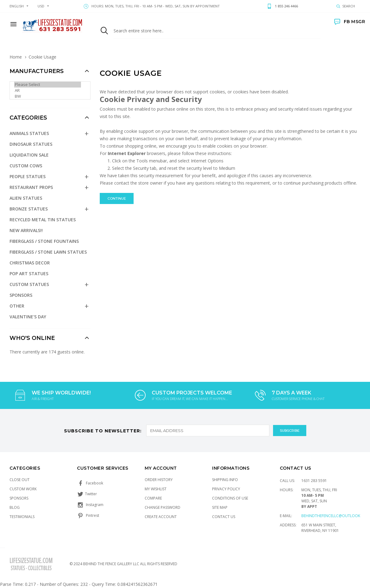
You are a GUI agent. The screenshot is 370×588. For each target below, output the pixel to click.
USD (41, 6)
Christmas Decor (30, 263)
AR (48, 90)
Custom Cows (26, 166)
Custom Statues (29, 284)
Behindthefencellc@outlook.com (336, 516)
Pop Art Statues (29, 274)
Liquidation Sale (29, 155)
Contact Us (224, 517)
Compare (153, 498)
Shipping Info (225, 480)
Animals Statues (29, 133)
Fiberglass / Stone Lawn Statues (48, 252)
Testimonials (22, 517)
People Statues (28, 176)
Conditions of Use (230, 498)
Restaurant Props (31, 187)
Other (17, 306)
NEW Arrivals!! (26, 230)
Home (16, 57)
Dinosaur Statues (31, 144)
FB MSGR (350, 22)
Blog (15, 507)
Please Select (48, 85)
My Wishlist (156, 489)
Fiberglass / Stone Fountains (44, 241)
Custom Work (23, 489)
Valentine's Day (28, 317)
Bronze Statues (29, 209)
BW (48, 96)
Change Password (163, 507)
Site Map (220, 507)
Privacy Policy (226, 489)
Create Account (161, 517)
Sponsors (21, 295)
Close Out (20, 480)
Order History (159, 480)
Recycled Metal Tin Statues (43, 220)
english (17, 6)
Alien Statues (26, 198)
